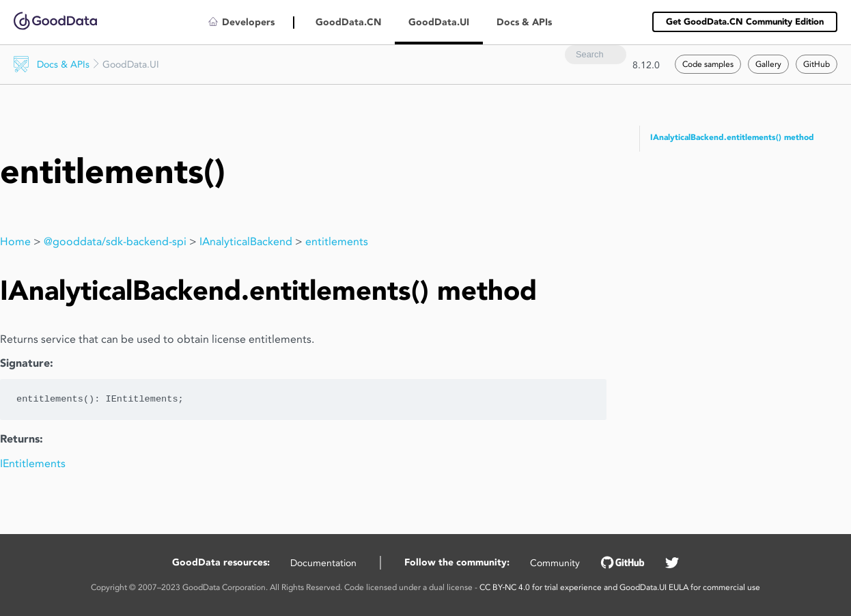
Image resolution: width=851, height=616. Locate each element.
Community (555, 563)
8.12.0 (646, 65)
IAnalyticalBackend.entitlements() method (732, 137)
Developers (248, 22)
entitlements (337, 241)
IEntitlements (33, 463)
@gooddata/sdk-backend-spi (115, 241)
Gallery (768, 64)
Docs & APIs (63, 64)
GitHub (817, 64)
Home (15, 241)
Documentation (323, 563)
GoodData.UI (439, 22)
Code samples (708, 64)
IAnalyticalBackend (246, 241)
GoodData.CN (348, 22)
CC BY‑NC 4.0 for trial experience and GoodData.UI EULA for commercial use (620, 587)
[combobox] (596, 55)
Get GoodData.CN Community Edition (745, 22)
